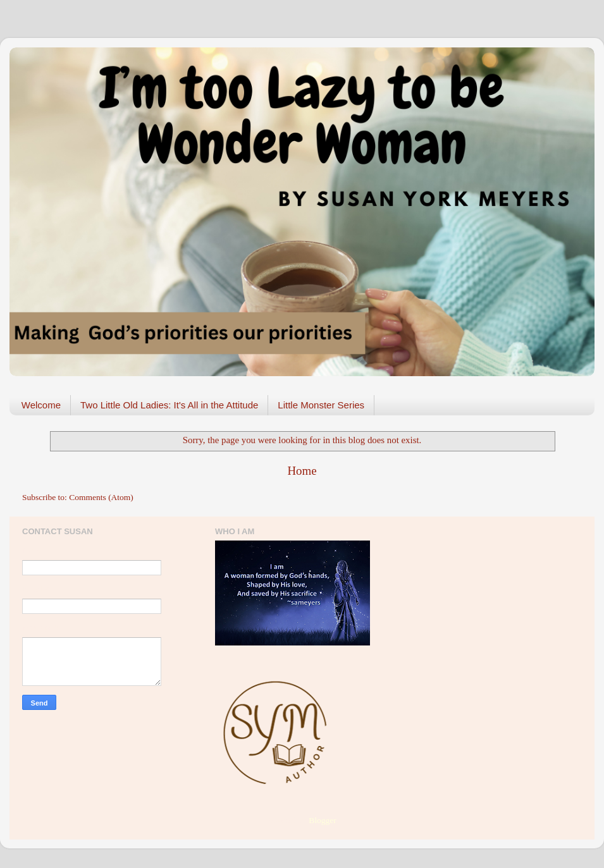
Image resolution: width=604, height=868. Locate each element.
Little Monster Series (321, 405)
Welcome (41, 405)
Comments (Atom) (101, 497)
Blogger (322, 820)
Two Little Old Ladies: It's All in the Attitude (169, 405)
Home (302, 471)
